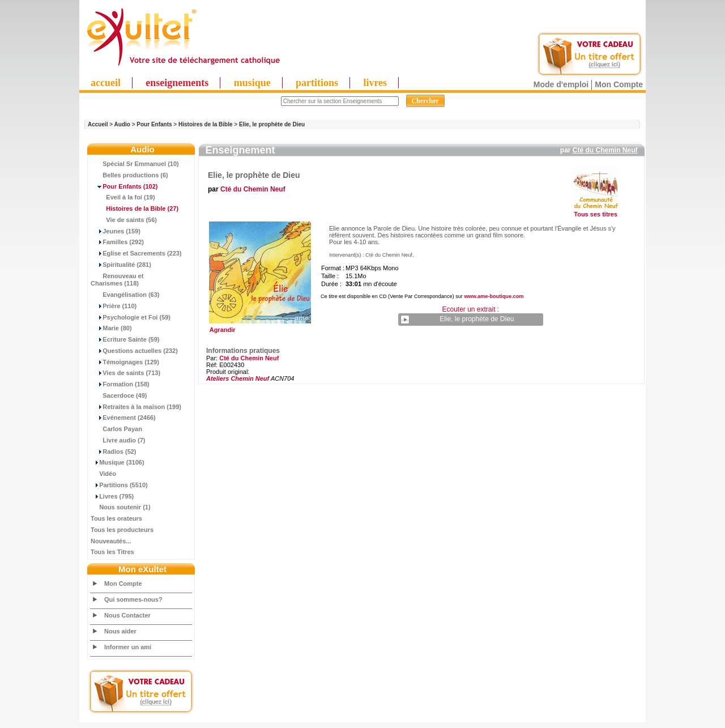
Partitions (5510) (119, 485)
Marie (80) (111, 328)
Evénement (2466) (123, 418)
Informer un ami (128, 647)
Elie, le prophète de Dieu (272, 124)
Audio (122, 124)
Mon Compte (619, 84)
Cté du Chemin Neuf (605, 150)
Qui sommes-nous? (133, 599)
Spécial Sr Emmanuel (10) (135, 164)
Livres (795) (112, 496)
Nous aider (120, 631)
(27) (135, 208)
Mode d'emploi (561, 84)
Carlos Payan (116, 429)
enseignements (177, 83)
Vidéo (103, 474)
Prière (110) (114, 306)
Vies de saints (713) (125, 373)
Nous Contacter (127, 615)
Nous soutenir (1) (121, 507)
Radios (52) (114, 452)
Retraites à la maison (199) (136, 407)
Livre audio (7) (118, 440)
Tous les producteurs (122, 530)
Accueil (98, 124)
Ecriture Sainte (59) (125, 339)
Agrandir (259, 327)
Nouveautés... (111, 541)
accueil (106, 83)
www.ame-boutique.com (494, 296)
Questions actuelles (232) (134, 351)
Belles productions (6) (129, 175)
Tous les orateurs (116, 518)
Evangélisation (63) (125, 295)
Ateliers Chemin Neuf (238, 378)
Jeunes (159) (116, 231)
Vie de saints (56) (124, 220)
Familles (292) (117, 242)
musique (252, 83)
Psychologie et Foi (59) (131, 317)
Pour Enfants (154, 124)
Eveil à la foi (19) (123, 197)
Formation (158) (120, 384)
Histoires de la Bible (206, 124)
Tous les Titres (112, 552)
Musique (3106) (118, 462)
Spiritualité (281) (121, 265)
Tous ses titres (596, 214)
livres (375, 83)
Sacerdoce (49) (119, 395)
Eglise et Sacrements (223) (136, 253)
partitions (317, 83)
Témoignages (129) (125, 362)
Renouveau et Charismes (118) (117, 280)
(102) (124, 186)
